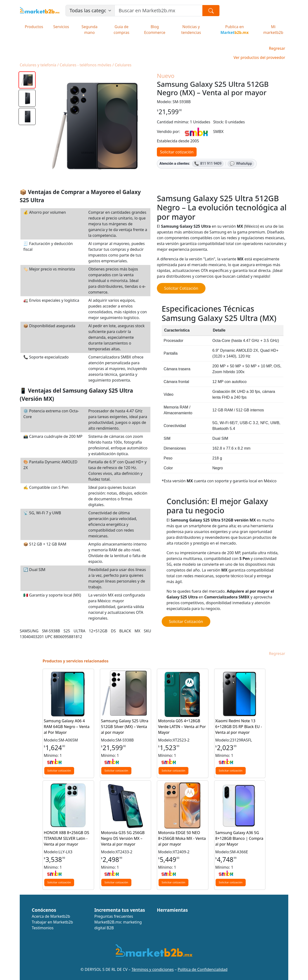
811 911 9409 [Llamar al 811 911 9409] (208, 164)
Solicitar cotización (177, 152)
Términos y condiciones (153, 969)
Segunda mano (90, 30)
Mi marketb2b (273, 30)
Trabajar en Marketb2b (52, 922)
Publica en (234, 30)
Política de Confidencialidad (202, 969)
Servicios (61, 27)
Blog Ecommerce (155, 30)
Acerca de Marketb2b (51, 916)
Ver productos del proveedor (259, 57)
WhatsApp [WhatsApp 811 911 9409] (241, 164)
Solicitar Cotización (181, 288)
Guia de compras (121, 30)
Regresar (277, 48)
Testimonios (43, 928)
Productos (34, 27)
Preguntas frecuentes (114, 916)
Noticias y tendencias (191, 30)
